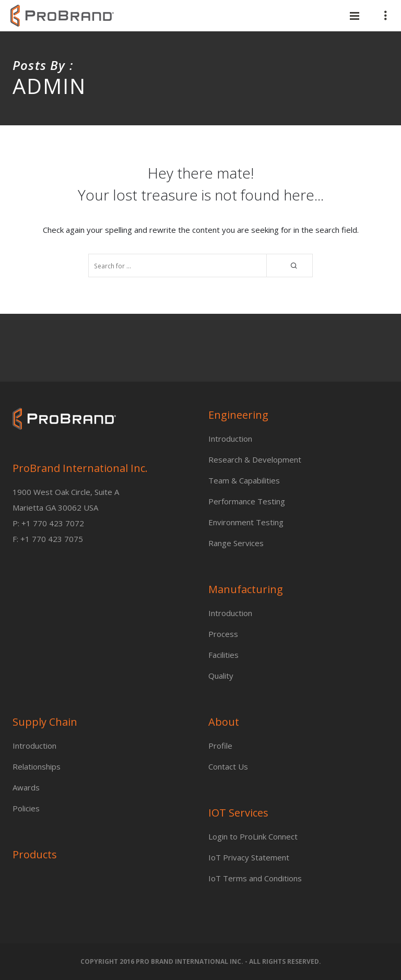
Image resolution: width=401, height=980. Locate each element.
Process (223, 634)
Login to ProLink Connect (253, 836)
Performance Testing (247, 501)
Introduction (230, 439)
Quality (221, 676)
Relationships (37, 766)
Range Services (236, 543)
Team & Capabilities (244, 480)
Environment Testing (246, 522)
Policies (26, 808)
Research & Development (255, 459)
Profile (220, 746)
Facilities (223, 655)
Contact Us (228, 766)
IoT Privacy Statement (249, 857)
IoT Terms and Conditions (255, 878)
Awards (26, 787)
